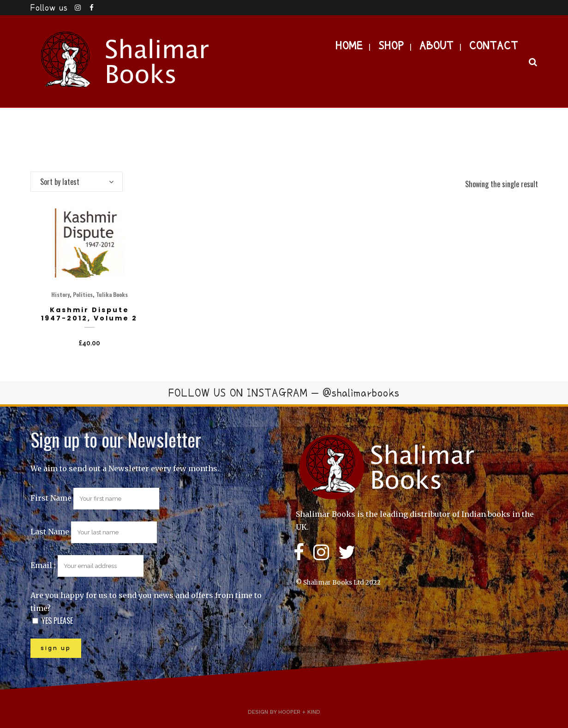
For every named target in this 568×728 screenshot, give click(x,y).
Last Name (50, 532)
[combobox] (77, 182)
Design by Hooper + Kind (284, 712)
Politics (83, 294)
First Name (51, 498)
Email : (87, 565)
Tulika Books (112, 294)
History (60, 294)
